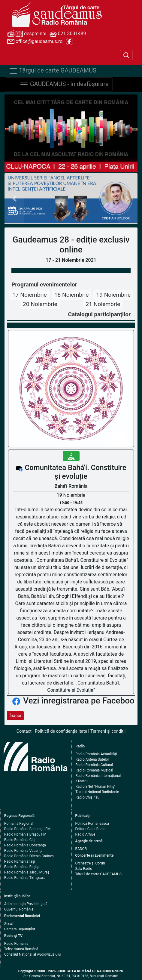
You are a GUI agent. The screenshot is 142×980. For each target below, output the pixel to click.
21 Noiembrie (103, 304)
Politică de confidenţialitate (61, 731)
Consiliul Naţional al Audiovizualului (33, 954)
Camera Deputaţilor (20, 929)
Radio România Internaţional (98, 776)
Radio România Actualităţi (96, 754)
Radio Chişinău (87, 797)
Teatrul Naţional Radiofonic (97, 792)
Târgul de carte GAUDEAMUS (98, 874)
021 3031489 (68, 34)
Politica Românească (92, 824)
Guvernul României (19, 909)
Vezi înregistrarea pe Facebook (81, 701)
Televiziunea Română (21, 949)
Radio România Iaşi (20, 861)
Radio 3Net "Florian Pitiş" (95, 787)
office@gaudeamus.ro (35, 42)
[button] (14, 198)
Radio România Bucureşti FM (27, 829)
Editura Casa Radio (91, 829)
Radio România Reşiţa (22, 867)
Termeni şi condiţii (108, 731)
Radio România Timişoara (25, 878)
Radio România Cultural (94, 765)
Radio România (16, 944)
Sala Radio (84, 869)
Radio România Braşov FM (25, 834)
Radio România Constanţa (25, 845)
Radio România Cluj (20, 840)
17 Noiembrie (30, 295)
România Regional (19, 824)
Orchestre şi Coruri (90, 863)
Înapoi (15, 716)
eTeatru (81, 781)
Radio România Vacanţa (23, 851)
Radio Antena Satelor (92, 759)
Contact (24, 731)
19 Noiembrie (113, 295)
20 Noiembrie (40, 304)
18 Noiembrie (72, 295)
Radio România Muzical (94, 770)
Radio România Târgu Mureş (27, 872)
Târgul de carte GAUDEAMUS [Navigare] (53, 71)
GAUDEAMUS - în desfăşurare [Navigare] (64, 85)
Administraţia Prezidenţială (26, 904)
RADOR (81, 849)
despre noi (27, 34)
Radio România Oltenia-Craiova (29, 856)
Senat (9, 924)
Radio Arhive (85, 834)
